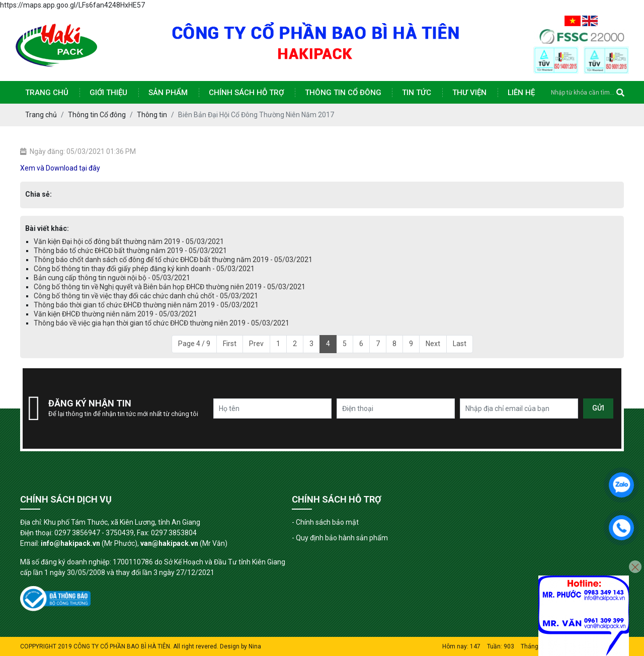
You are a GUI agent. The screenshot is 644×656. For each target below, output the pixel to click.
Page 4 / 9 (194, 344)
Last (460, 344)
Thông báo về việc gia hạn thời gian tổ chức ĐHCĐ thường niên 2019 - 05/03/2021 (162, 323)
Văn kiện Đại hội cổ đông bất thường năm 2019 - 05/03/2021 (129, 241)
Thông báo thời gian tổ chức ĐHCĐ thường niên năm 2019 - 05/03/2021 (146, 305)
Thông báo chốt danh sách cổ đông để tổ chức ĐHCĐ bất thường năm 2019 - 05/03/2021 (173, 260)
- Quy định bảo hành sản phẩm (340, 538)
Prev (256, 344)
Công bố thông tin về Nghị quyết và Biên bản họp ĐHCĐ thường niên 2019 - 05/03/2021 (170, 287)
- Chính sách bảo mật (325, 522)
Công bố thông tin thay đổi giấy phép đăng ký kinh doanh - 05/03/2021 (144, 269)
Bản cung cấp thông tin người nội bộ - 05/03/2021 (112, 278)
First (230, 344)
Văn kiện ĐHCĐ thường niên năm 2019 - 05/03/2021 (115, 314)
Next (433, 344)
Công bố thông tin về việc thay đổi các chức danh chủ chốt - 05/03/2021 (146, 296)
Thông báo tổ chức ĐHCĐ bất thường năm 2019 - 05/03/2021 (130, 251)
